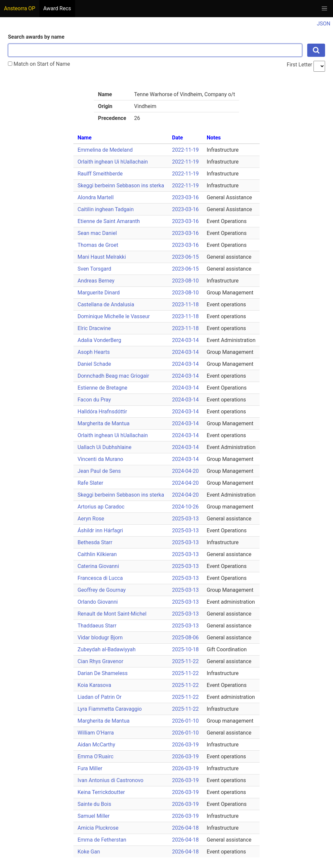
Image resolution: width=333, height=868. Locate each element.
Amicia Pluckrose (98, 828)
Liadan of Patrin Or (99, 697)
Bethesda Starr (95, 542)
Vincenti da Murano (100, 459)
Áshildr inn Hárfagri (100, 530)
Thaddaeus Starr (97, 626)
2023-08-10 (185, 281)
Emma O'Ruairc (95, 756)
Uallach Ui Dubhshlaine (104, 447)
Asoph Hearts (94, 352)
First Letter (299, 65)
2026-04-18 (185, 828)
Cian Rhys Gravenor (100, 661)
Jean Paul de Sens (99, 471)
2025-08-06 (185, 638)
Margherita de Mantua (103, 423)
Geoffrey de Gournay (102, 590)
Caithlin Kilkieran (97, 554)
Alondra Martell (95, 197)
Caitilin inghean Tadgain (105, 209)
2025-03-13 (185, 519)
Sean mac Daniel (97, 233)
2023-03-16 (185, 197)
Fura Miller (90, 768)
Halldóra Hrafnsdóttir (102, 412)
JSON (324, 24)
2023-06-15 (185, 257)
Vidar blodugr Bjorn (100, 638)
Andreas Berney (96, 281)
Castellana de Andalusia (106, 304)
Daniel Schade (94, 364)
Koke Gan (89, 852)
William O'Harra (96, 733)
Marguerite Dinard (98, 293)
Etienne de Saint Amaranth (108, 221)
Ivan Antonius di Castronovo (110, 780)
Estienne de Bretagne (102, 388)
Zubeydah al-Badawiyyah (106, 649)
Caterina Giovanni (98, 566)
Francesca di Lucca (100, 578)
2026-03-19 (185, 745)
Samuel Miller (93, 816)
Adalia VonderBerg (99, 340)
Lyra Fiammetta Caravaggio (109, 709)
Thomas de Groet (98, 245)
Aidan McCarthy (96, 745)
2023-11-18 (185, 304)
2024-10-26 (185, 507)
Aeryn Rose (91, 519)
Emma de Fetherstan (102, 840)
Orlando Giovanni (98, 602)
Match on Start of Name (39, 64)
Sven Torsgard (94, 269)
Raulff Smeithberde (100, 174)
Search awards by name (36, 37)
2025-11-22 (185, 661)
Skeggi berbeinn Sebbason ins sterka (121, 186)
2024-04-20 (185, 471)
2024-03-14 (185, 340)
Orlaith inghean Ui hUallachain (113, 162)
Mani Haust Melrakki (102, 257)
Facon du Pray (94, 400)
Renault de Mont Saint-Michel (112, 614)
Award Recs (57, 8)
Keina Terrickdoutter (101, 792)
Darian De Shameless (102, 673)
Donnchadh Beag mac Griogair (113, 376)
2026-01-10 (185, 721)
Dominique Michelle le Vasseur (114, 316)
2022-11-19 (185, 150)
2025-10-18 (185, 649)
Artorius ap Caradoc (101, 507)
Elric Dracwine (94, 328)
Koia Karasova (94, 685)
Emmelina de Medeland (105, 150)
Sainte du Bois (94, 804)
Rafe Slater (90, 483)
